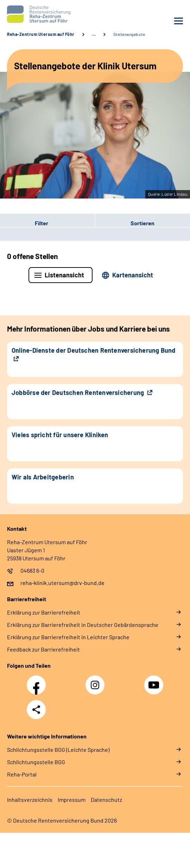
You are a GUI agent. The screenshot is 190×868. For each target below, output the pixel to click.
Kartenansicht (133, 275)
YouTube (155, 681)
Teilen (36, 710)
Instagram (97, 681)
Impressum (72, 800)
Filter (24, 223)
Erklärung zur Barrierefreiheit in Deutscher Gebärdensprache (83, 625)
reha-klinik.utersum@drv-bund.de (62, 583)
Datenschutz (106, 800)
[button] (47, 223)
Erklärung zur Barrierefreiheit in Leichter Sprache (68, 637)
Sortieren (142, 223)
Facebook (38, 681)
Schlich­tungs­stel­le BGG (36, 762)
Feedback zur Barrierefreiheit (43, 649)
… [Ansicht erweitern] (94, 34)
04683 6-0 (32, 570)
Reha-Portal (22, 774)
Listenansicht (64, 275)
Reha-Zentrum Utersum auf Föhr (41, 34)
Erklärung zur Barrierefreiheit (44, 612)
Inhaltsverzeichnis (30, 800)
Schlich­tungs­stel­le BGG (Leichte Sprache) (58, 750)
